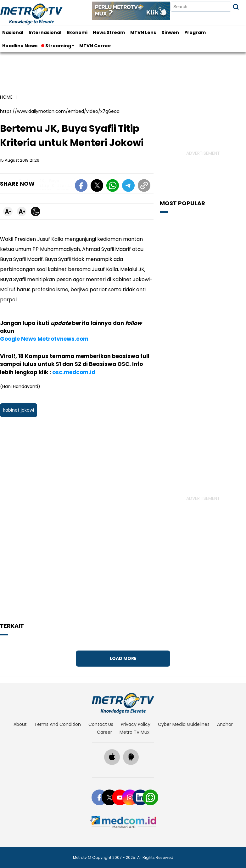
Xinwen (170, 32)
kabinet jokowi (19, 410)
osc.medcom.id (74, 372)
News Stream (109, 32)
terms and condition (58, 724)
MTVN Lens (143, 32)
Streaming (57, 46)
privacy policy (136, 724)
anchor (225, 724)
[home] (123, 703)
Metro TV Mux (134, 732)
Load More (123, 658)
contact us (101, 724)
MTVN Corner (95, 46)
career (104, 732)
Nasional (13, 32)
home (6, 97)
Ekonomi (77, 32)
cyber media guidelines (184, 724)
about (20, 724)
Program (195, 32)
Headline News (20, 46)
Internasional (45, 32)
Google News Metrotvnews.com (44, 339)
